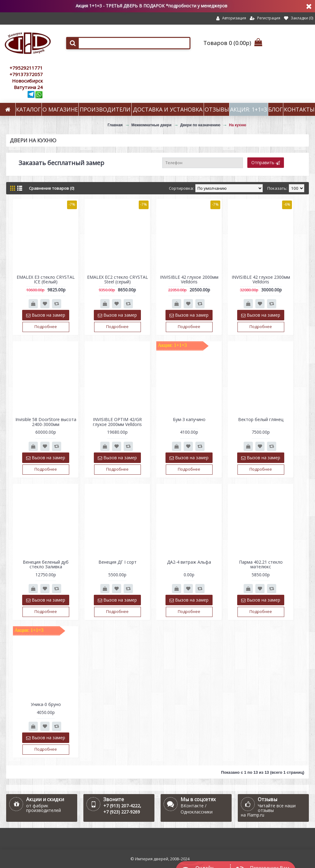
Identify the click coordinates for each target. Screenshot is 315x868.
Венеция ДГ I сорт (118, 562)
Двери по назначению (200, 125)
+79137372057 (26, 74)
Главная (115, 125)
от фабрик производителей (44, 808)
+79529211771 (26, 68)
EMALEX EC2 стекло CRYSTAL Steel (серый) (118, 279)
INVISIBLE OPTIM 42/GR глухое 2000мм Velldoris (117, 422)
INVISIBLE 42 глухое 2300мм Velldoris (261, 279)
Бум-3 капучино (189, 419)
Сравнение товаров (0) (52, 188)
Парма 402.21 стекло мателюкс (261, 564)
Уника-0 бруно (46, 704)
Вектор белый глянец (261, 419)
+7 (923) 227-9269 (122, 812)
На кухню (238, 125)
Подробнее (46, 327)
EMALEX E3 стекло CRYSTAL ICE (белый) (46, 279)
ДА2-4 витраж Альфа (189, 562)
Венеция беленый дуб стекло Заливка (46, 564)
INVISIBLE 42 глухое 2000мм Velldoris (189, 279)
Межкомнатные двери (151, 125)
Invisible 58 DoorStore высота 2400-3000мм (46, 422)
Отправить (266, 162)
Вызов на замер (46, 315)
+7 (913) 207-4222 (122, 806)
